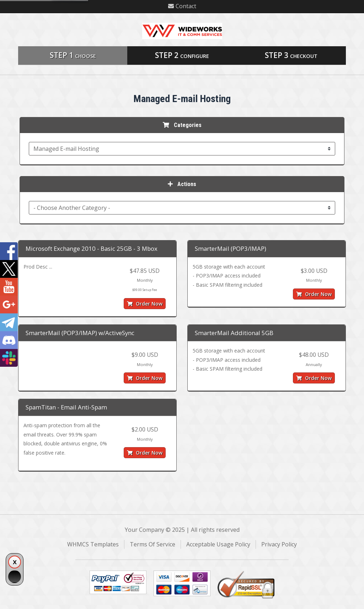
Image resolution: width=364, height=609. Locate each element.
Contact (182, 6)
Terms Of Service (152, 544)
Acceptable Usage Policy (218, 544)
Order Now (145, 304)
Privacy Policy (279, 544)
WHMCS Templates (93, 544)
